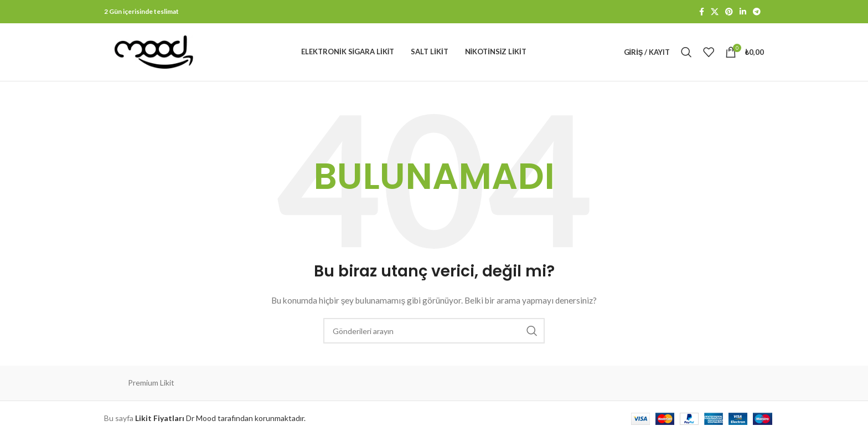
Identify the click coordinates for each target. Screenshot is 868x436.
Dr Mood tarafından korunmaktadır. (220, 418)
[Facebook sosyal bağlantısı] (702, 12)
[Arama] (686, 52)
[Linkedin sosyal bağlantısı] (743, 12)
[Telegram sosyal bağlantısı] (757, 12)
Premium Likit (151, 383)
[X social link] (715, 12)
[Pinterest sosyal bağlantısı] (729, 12)
